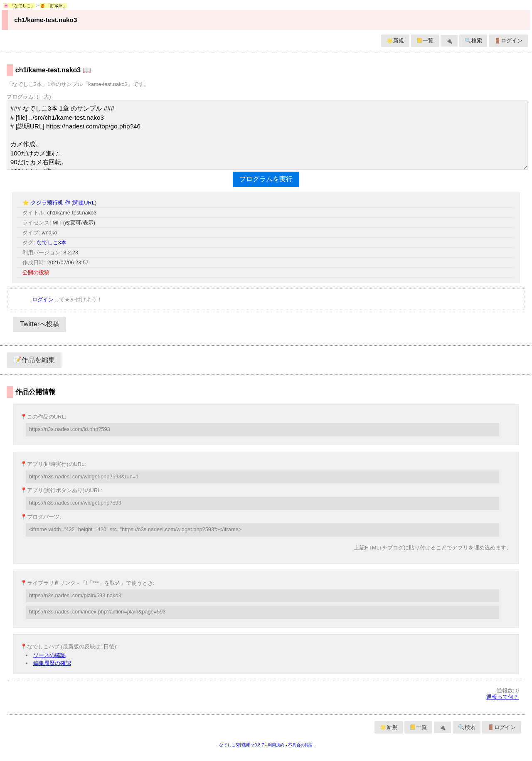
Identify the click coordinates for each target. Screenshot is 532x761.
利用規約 (276, 745)
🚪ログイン (508, 41)
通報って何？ (502, 697)
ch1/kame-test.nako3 (46, 20)
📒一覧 (425, 41)
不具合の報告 (300, 745)
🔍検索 (473, 41)
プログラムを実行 (266, 179)
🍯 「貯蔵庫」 (54, 6)
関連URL (84, 203)
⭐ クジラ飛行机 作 (47, 203)
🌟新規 (395, 41)
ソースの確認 (49, 655)
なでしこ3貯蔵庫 (235, 745)
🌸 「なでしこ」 (19, 6)
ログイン (43, 299)
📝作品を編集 (34, 360)
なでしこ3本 (52, 243)
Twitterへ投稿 (40, 324)
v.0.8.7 (258, 745)
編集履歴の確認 (52, 663)
